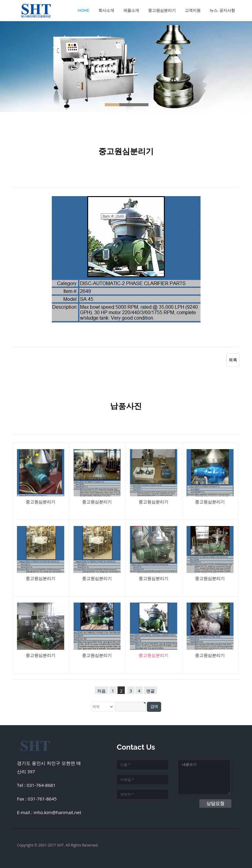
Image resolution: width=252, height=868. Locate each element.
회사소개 (106, 10)
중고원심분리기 (162, 10)
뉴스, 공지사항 (222, 10)
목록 (233, 360)
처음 (101, 691)
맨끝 (151, 691)
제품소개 (131, 10)
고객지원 (193, 10)
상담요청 (215, 803)
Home (83, 10)
